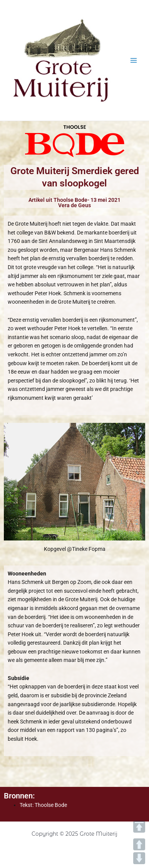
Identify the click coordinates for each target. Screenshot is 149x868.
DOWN (139, 858)
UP (139, 844)
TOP (139, 827)
